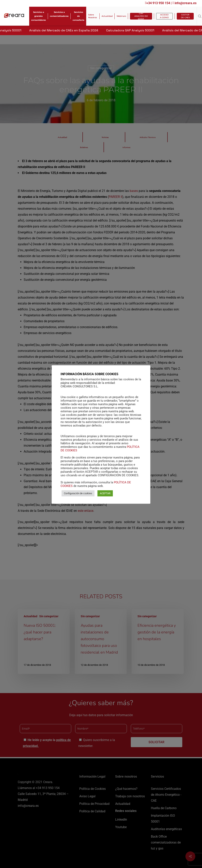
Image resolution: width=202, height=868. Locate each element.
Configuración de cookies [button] (78, 493)
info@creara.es (184, 3)
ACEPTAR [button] (105, 493)
